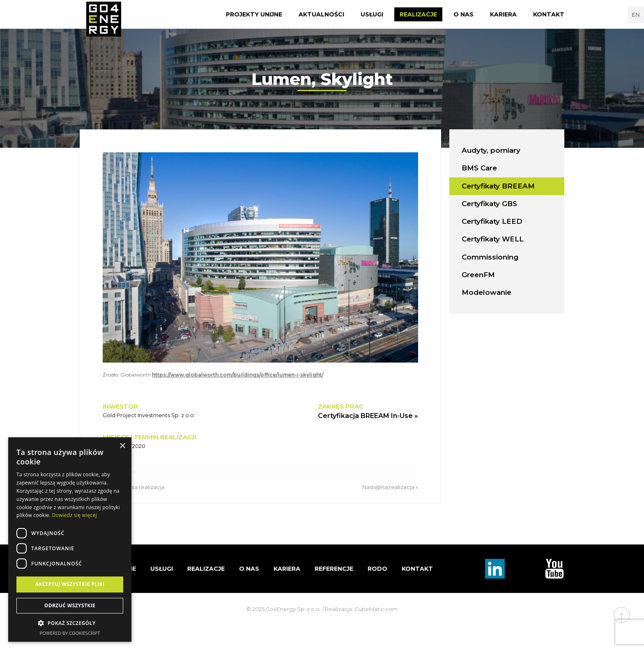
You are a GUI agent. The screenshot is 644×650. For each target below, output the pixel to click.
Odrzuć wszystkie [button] (70, 605)
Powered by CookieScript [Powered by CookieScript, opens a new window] (70, 633)
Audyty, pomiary (491, 150)
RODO (377, 569)
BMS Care (479, 168)
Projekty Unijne (254, 14)
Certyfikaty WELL (493, 239)
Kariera (503, 14)
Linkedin (495, 569)
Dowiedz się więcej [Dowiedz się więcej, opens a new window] (74, 515)
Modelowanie (486, 292)
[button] (70, 623)
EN (636, 15)
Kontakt (549, 14)
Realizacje (418, 14)
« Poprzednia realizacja (133, 487)
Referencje (334, 569)
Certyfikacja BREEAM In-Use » (368, 416)
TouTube (554, 569)
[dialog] (70, 540)
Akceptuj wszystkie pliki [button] (70, 584)
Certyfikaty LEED (492, 221)
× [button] (122, 446)
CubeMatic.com (376, 609)
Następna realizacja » (390, 487)
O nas (463, 14)
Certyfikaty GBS (489, 204)
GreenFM (478, 275)
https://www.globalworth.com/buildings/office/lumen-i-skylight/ (238, 375)
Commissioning (490, 257)
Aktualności (321, 14)
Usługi (372, 14)
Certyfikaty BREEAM (498, 186)
